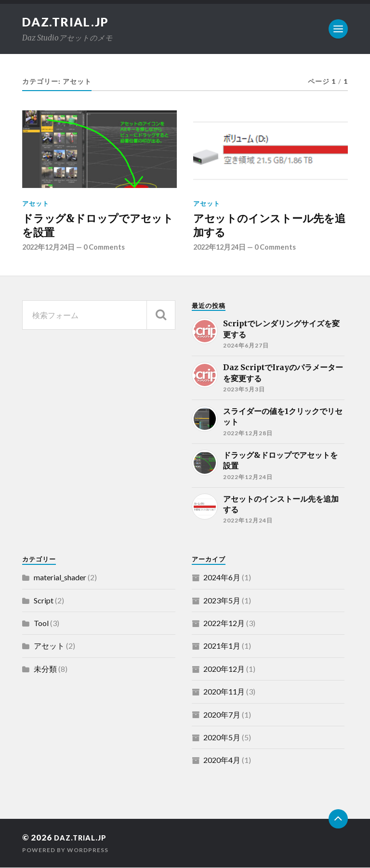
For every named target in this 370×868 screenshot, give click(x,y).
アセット (36, 203)
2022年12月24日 (50, 248)
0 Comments (109, 248)
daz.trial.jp (69, 22)
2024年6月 (222, 578)
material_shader (60, 578)
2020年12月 (224, 669)
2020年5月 (222, 738)
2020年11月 (224, 692)
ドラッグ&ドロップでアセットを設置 (98, 226)
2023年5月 (222, 601)
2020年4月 (222, 761)
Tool (41, 623)
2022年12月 (224, 623)
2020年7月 (222, 715)
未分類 (45, 669)
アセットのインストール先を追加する (269, 226)
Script (44, 601)
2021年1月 (222, 647)
